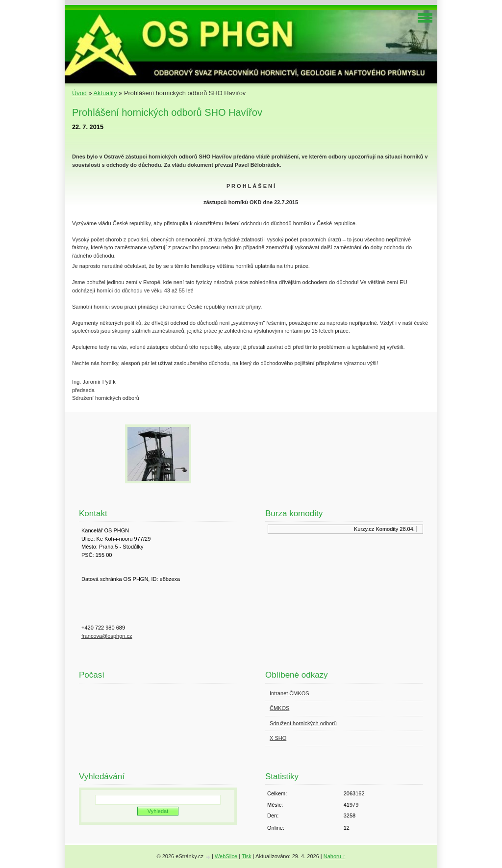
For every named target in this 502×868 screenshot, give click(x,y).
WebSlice (226, 856)
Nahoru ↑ (335, 856)
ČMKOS (279, 708)
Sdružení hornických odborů (303, 723)
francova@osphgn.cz (107, 636)
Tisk (247, 856)
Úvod (79, 93)
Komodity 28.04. (397, 529)
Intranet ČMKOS (289, 693)
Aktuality (105, 93)
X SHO (278, 738)
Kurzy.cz (365, 529)
